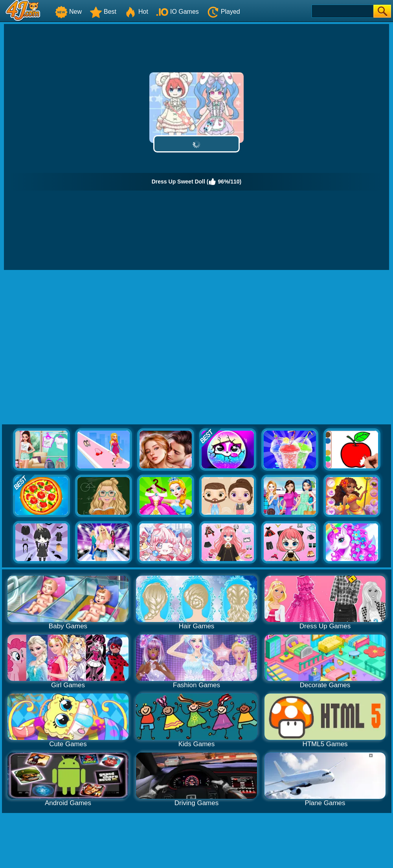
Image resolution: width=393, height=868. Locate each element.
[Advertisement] (74, 348)
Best (103, 12)
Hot (136, 12)
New (68, 12)
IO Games (177, 12)
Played (223, 12)
